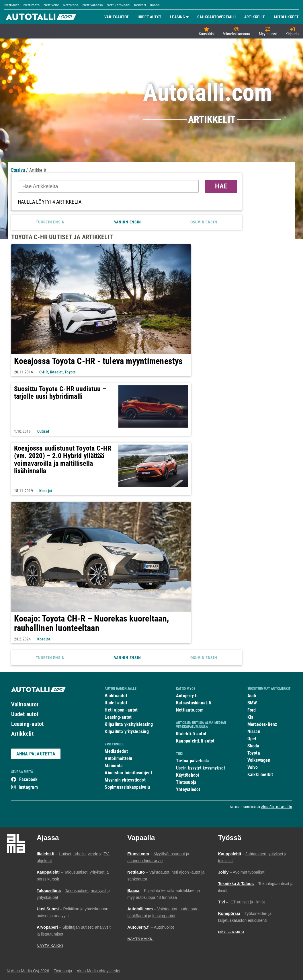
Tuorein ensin (50, 222)
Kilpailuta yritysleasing (127, 731)
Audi (252, 696)
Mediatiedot (116, 751)
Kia (251, 717)
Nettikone (71, 5)
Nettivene (51, 5)
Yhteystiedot (188, 789)
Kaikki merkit (260, 775)
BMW (252, 703)
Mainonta (114, 766)
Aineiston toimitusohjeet (128, 773)
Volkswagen (259, 760)
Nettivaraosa (93, 5)
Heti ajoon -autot (121, 710)
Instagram (28, 787)
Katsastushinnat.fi (194, 703)
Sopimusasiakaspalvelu (127, 787)
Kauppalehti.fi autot (195, 741)
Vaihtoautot (25, 704)
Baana (155, 5)
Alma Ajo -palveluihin (277, 807)
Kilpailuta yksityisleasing (129, 724)
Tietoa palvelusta (193, 761)
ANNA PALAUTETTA (36, 754)
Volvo (253, 767)
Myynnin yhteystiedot (125, 780)
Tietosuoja (186, 782)
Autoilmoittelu (118, 758)
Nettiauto (12, 5)
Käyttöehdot (188, 775)
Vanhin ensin (128, 222)
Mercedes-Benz (262, 724)
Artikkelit (22, 734)
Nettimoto (31, 5)
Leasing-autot (28, 724)
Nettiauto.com (190, 710)
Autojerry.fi (187, 696)
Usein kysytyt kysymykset (201, 768)
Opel (252, 739)
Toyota (254, 753)
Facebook (29, 779)
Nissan (254, 731)
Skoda (253, 746)
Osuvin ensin (204, 222)
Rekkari (140, 5)
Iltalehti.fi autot (191, 734)
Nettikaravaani (118, 5)
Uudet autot (25, 714)
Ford (252, 710)
